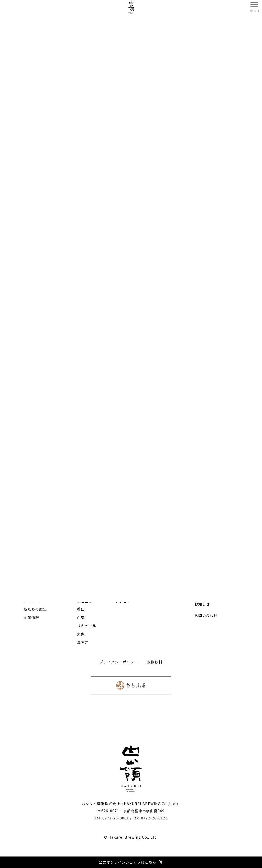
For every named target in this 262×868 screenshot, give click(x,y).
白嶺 (81, 617)
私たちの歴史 (35, 609)
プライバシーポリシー (119, 662)
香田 (81, 609)
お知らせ (202, 604)
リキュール (87, 626)
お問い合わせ (206, 615)
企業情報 (31, 617)
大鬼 (81, 634)
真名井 (83, 642)
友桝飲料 (155, 662)
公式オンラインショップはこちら (131, 862)
